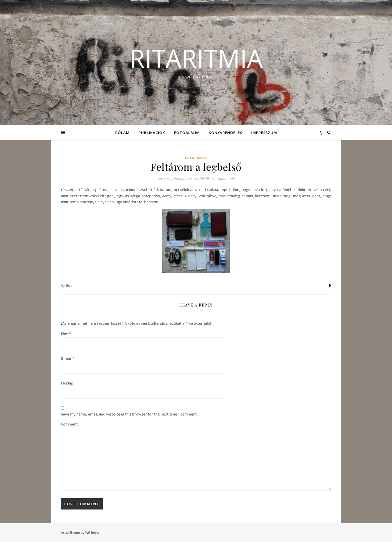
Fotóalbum (187, 132)
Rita (69, 285)
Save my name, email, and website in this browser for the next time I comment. (129, 414)
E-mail (68, 358)
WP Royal (92, 532)
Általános (196, 158)
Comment (69, 424)
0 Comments (224, 178)
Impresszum (264, 132)
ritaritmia (196, 58)
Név (66, 333)
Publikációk (152, 132)
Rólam (122, 132)
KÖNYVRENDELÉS (225, 132)
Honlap (67, 383)
